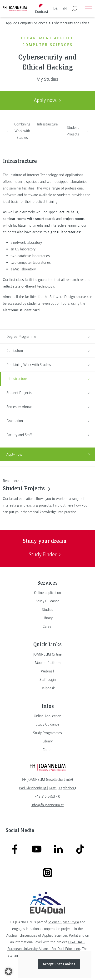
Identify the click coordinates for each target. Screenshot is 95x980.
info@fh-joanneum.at (47, 805)
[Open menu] (89, 9)
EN (65, 9)
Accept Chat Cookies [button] (59, 964)
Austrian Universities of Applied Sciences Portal (42, 935)
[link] (47, 593)
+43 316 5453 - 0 (47, 796)
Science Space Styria (63, 922)
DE (55, 9)
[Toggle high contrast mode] (41, 9)
